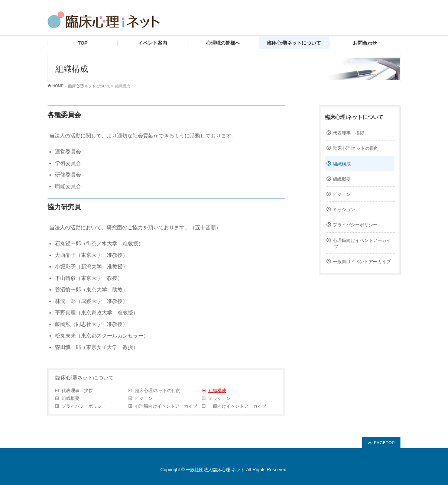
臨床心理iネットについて (89, 86)
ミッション (220, 398)
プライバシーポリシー (84, 406)
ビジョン (144, 398)
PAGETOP (384, 442)
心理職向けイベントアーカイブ (166, 406)
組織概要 (71, 398)
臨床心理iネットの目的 (158, 391)
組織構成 (217, 391)
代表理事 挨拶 (77, 391)
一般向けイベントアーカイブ (237, 406)
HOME (58, 86)
